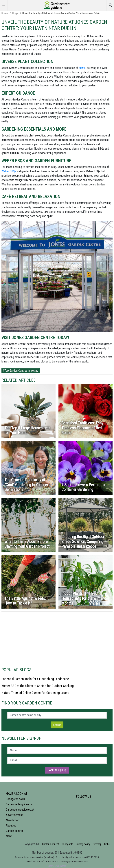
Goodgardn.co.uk (15, 799)
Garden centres (15, 831)
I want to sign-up (57, 770)
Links (107, 844)
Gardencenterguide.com (20, 804)
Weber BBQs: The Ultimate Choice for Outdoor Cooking (38, 686)
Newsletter (12, 820)
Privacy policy (83, 844)
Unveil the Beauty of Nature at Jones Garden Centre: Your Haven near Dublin (61, 13)
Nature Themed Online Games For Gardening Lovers (35, 693)
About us (11, 826)
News (9, 836)
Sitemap (97, 844)
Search (57, 725)
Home (5, 13)
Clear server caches (57, 866)
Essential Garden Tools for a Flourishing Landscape (35, 679)
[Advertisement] (57, 637)
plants (82, 68)
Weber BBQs (9, 171)
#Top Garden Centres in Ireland (21, 371)
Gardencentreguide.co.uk (20, 810)
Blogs (15, 13)
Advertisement (14, 815)
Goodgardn (67, 844)
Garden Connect (50, 844)
